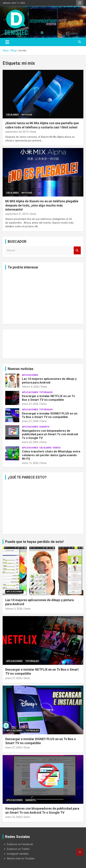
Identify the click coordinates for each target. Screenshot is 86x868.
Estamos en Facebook (20, 844)
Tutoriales (46, 392)
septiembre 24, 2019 (17, 132)
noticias (27, 115)
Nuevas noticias (21, 369)
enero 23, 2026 (30, 442)
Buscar (77, 250)
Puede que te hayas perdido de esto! (34, 542)
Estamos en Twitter (18, 849)
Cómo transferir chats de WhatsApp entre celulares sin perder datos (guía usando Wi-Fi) (51, 455)
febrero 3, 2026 (30, 387)
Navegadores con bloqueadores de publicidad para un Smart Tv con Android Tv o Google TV (50, 434)
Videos (57, 448)
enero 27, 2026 (30, 404)
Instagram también (18, 854)
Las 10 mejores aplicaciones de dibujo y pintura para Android (49, 381)
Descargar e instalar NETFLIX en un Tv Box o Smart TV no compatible (48, 398)
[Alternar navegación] (7, 42)
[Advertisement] (43, 297)
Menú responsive (80, 3)
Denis (33, 132)
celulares (12, 115)
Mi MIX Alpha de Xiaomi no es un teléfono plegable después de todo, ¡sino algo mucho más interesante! (42, 205)
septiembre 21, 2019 (17, 214)
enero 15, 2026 (30, 463)
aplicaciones (30, 375)
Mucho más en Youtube (21, 859)
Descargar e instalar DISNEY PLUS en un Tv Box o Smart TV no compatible (50, 415)
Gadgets (44, 427)
